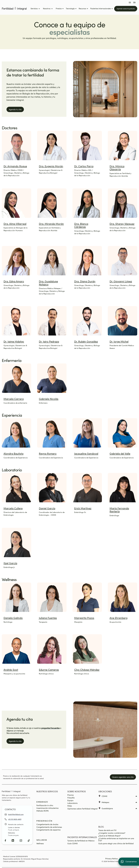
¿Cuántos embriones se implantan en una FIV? (116, 839)
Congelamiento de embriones (49, 827)
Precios (71, 795)
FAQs (70, 806)
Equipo (70, 800)
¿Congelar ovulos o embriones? (112, 833)
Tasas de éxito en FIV (107, 830)
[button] (35, 9)
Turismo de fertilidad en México (81, 841)
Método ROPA (42, 811)
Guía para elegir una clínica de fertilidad (116, 843)
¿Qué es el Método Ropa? (109, 836)
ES (130, 2)
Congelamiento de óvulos (47, 824)
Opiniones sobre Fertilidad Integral (82, 809)
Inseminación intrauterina (47, 808)
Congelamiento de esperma (48, 830)
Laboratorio (72, 803)
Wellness (40, 843)
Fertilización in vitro (45, 805)
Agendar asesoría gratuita (126, 9)
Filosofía (71, 798)
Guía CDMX (73, 843)
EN (134, 2)
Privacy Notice (111, 859)
